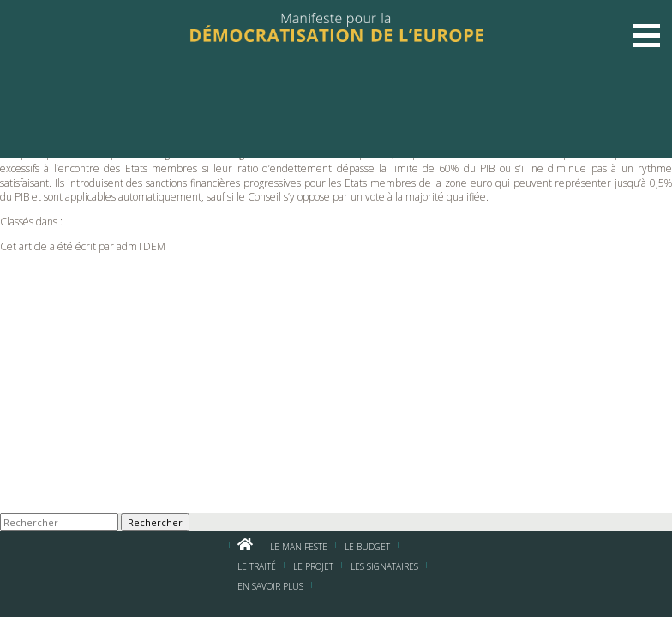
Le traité (257, 566)
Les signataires (384, 566)
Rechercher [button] (155, 522)
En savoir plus (270, 586)
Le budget (367, 547)
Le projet (313, 566)
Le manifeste (299, 547)
